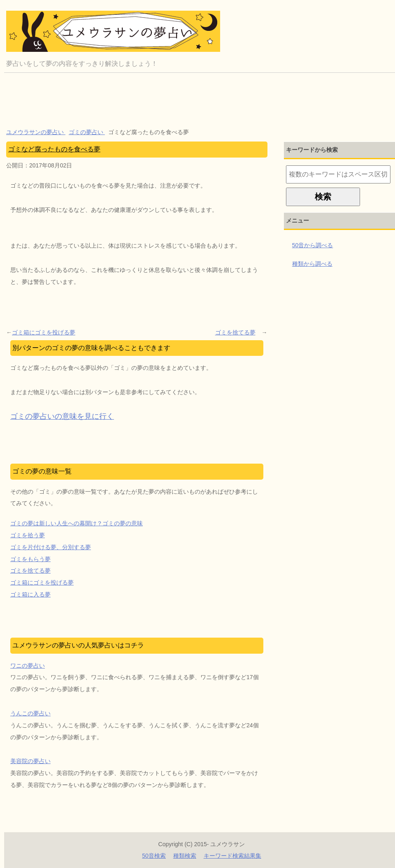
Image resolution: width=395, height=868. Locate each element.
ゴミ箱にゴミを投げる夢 (44, 332)
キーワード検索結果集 (232, 856)
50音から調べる (313, 245)
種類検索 (185, 856)
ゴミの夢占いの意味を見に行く (62, 416)
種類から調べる (312, 264)
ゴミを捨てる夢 (235, 332)
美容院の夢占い (30, 761)
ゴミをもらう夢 (30, 559)
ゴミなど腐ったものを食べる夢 (54, 149)
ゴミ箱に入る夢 (30, 594)
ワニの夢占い (28, 666)
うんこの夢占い (30, 713)
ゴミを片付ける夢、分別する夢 (51, 547)
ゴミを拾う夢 (28, 535)
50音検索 (154, 856)
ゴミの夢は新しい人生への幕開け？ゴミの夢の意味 (77, 523)
